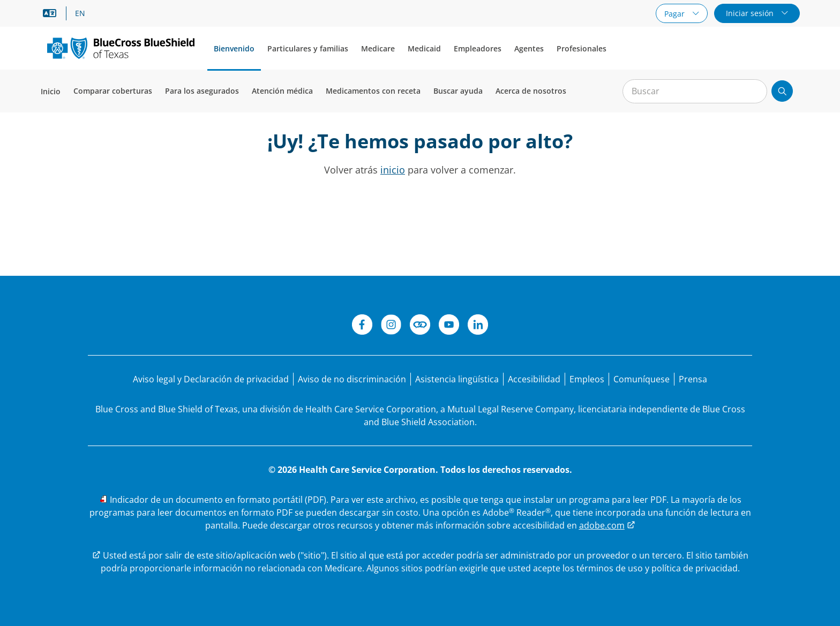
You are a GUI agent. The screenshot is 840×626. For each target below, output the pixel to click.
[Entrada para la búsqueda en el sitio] (695, 91)
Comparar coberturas (113, 91)
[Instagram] (391, 326)
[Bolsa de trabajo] (587, 379)
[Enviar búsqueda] (782, 91)
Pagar (676, 14)
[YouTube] (449, 326)
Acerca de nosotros (531, 91)
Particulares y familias (308, 48)
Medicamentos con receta (373, 91)
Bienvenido (234, 48)
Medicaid (424, 48)
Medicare (378, 48)
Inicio (51, 91)
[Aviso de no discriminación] (352, 379)
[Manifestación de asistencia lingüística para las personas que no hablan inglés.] (457, 379)
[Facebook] (362, 326)
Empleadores (478, 48)
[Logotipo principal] (121, 48)
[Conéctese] (420, 326)
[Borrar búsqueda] (753, 92)
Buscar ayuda (458, 91)
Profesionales (582, 48)
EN (80, 13)
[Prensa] (693, 379)
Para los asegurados (202, 91)
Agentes (529, 48)
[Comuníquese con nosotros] (642, 379)
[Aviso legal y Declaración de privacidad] (211, 379)
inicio (393, 170)
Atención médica (282, 91)
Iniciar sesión (751, 13)
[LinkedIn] (478, 326)
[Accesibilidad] (534, 379)
